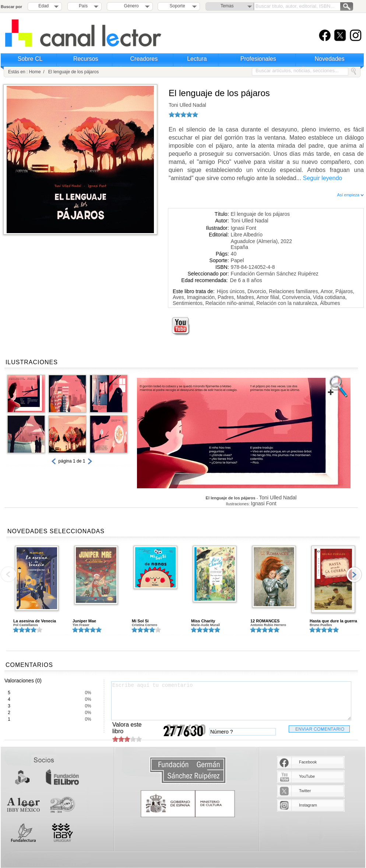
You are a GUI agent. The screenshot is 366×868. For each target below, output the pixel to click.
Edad (43, 6)
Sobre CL (30, 59)
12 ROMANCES (265, 621)
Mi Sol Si (140, 621)
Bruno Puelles (321, 625)
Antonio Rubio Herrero (268, 625)
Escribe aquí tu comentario (231, 701)
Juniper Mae (84, 621)
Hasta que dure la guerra (333, 621)
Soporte (177, 6)
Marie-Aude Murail (205, 625)
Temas (227, 6)
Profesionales (258, 59)
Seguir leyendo (322, 178)
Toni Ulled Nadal (187, 105)
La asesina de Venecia (35, 621)
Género (130, 6)
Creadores (144, 59)
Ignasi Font (244, 228)
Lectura (197, 59)
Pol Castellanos (26, 625)
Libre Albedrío (247, 235)
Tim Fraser (81, 625)
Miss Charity (203, 621)
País (83, 6)
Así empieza (350, 195)
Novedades (330, 59)
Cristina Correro (145, 625)
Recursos (86, 59)
